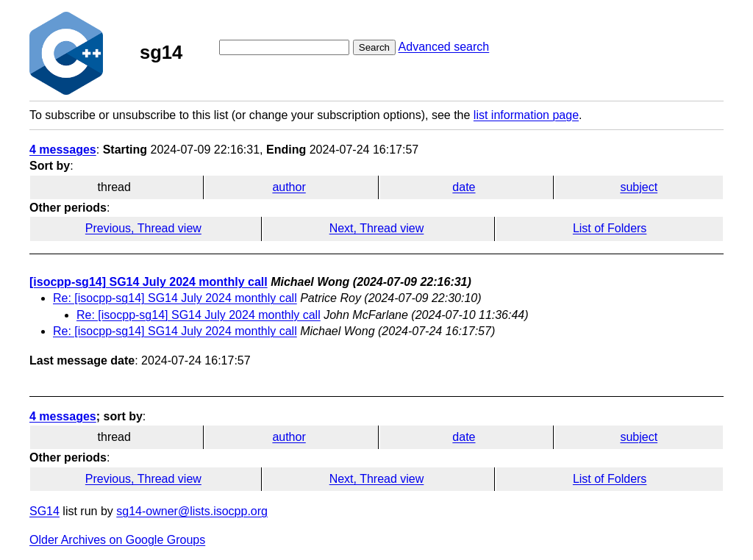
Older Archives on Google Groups (117, 540)
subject (639, 187)
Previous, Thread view (143, 228)
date (464, 187)
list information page (526, 115)
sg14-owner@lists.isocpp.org (192, 511)
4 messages (63, 150)
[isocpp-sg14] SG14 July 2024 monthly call (149, 282)
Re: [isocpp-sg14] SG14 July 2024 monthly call (175, 298)
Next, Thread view (377, 228)
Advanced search (444, 47)
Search (374, 47)
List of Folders (610, 228)
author (289, 187)
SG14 (44, 511)
